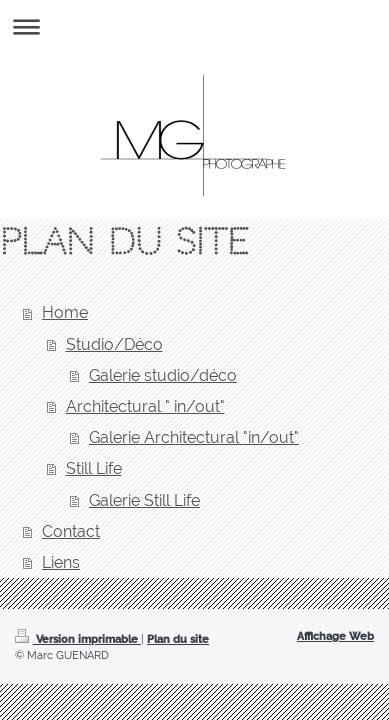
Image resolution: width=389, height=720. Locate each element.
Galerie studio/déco (163, 375)
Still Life (94, 468)
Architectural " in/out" (145, 406)
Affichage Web (335, 636)
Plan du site (178, 639)
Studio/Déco (114, 344)
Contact (71, 531)
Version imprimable (78, 639)
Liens (61, 562)
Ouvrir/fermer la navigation (194, 26)
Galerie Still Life (144, 500)
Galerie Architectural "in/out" (194, 437)
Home (65, 312)
